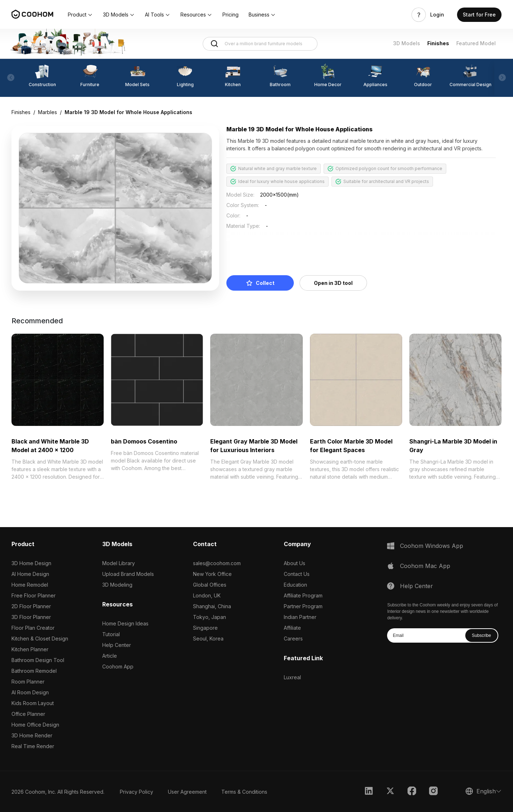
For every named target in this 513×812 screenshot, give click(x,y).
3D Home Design (31, 563)
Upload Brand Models (128, 574)
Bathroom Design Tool (38, 660)
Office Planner (28, 714)
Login (437, 15)
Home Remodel (30, 585)
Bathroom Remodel (34, 671)
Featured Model (476, 43)
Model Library (119, 563)
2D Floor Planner (31, 606)
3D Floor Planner (31, 617)
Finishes (438, 43)
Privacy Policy (137, 792)
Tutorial (111, 634)
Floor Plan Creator (33, 628)
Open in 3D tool (333, 283)
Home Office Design (35, 725)
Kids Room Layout (33, 703)
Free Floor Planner (34, 595)
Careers (293, 639)
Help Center (117, 645)
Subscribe (481, 635)
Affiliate (292, 628)
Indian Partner (300, 617)
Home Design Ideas (125, 623)
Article (110, 656)
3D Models (407, 43)
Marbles (48, 112)
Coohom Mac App (425, 566)
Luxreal (292, 677)
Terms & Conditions (244, 792)
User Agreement (187, 792)
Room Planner (28, 682)
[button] (80, 15)
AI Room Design (30, 692)
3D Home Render (32, 735)
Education (295, 585)
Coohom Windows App (432, 546)
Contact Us (297, 574)
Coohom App (118, 667)
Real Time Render (33, 746)
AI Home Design (30, 574)
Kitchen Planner (30, 649)
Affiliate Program (303, 595)
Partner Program (303, 606)
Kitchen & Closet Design (40, 639)
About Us (295, 563)
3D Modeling (117, 585)
